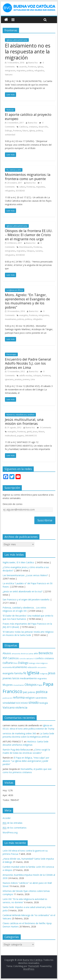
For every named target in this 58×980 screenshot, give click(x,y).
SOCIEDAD (20, 191)
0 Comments (44, 428)
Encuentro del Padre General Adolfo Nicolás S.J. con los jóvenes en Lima (28, 363)
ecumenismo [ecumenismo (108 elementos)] (20, 667)
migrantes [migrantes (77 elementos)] (42, 678)
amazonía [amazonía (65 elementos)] (16, 654)
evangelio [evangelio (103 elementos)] (8, 673)
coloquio (37, 376)
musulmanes (11, 319)
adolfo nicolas (26, 376)
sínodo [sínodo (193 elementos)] (34, 702)
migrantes (21, 71)
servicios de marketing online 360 (19, 733)
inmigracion (10, 71)
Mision (41, 432)
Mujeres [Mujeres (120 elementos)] (8, 685)
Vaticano (9, 75)
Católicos (23, 127)
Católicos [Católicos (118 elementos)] (13, 658)
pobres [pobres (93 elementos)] (32, 692)
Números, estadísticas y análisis (20, 415)
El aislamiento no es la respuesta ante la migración (28, 52)
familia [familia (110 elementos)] (18, 673)
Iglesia (40, 67)
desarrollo (43, 127)
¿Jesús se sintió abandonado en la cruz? (23, 591)
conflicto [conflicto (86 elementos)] (39, 658)
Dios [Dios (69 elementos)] (15, 663)
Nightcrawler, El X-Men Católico (18, 562)
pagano (20, 436)
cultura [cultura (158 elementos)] (8, 663)
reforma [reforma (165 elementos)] (19, 697)
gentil (29, 432)
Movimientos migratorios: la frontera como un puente (28, 176)
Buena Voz (33, 63)
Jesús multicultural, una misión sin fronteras (24, 421)
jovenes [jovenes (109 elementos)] (7, 678)
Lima (33, 379)
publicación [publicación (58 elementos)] (7, 698)
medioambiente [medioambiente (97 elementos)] (28, 678)
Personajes (11, 354)
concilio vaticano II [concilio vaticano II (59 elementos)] (27, 658)
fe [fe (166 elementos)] (25, 673)
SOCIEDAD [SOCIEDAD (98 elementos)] (22, 703)
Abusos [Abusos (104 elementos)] (7, 653)
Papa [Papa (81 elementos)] (40, 685)
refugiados (39, 71)
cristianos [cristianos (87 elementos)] (49, 658)
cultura (22, 187)
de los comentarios (15, 828)
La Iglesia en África (15, 290)
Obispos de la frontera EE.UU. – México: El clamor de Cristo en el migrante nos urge (29, 235)
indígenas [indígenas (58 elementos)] (44, 674)
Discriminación (26, 247)
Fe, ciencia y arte (14, 170)
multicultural (10, 436)
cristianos (33, 127)
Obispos (30, 251)
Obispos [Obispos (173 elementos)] (31, 685)
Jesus (35, 432)
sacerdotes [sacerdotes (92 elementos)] (41, 698)
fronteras (32, 67)
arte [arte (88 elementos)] (36, 653)
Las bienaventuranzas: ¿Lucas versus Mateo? (25, 575)
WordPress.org (10, 832)
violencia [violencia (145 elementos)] (21, 707)
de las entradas (13, 823)
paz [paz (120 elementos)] (25, 692)
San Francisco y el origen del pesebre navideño (26, 600)
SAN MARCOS (31, 436)
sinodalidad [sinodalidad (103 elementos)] (9, 703)
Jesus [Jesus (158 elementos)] (52, 673)
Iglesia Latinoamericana (17, 40)
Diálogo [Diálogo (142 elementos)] (23, 663)
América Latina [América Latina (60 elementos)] (27, 654)
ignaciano (9, 379)
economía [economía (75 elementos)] (7, 667)
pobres (21, 319)
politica (30, 71)
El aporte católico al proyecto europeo (28, 116)
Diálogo (8, 131)
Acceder (7, 818)
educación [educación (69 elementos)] (32, 667)
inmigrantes (10, 251)
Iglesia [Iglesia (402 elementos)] (33, 673)
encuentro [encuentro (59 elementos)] (42, 667)
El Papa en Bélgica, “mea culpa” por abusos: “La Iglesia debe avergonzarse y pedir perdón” (26, 761)
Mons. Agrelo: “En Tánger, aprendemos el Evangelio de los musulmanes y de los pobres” (27, 301)
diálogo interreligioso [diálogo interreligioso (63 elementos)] (38, 663)
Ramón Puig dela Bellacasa (16, 750)
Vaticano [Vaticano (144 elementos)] (9, 707)
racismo (39, 251)
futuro (25, 131)
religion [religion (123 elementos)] (30, 698)
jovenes (26, 379)
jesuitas (18, 379)
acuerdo (23, 67)
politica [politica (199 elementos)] (42, 692)
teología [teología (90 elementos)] (44, 703)
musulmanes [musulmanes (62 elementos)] (19, 685)
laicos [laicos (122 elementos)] (16, 678)
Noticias (10, 110)
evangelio (24, 315)
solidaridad (10, 135)
